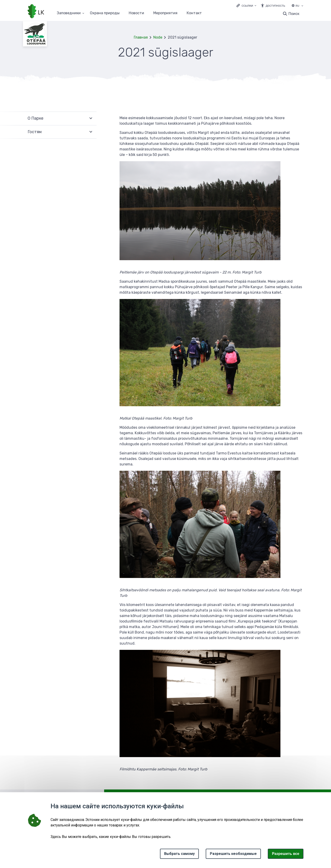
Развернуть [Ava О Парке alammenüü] (91, 118)
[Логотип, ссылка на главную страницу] (36, 12)
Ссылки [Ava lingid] (247, 6)
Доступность (275, 6)
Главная (141, 37)
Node (158, 37)
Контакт (194, 13)
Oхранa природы (105, 13)
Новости (136, 13)
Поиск (294, 14)
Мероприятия (165, 13)
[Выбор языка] (302, 6)
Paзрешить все (286, 854)
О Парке (36, 118)
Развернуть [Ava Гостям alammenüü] (91, 132)
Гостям (35, 132)
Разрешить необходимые (233, 854)
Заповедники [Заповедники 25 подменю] (69, 13)
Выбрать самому (179, 854)
